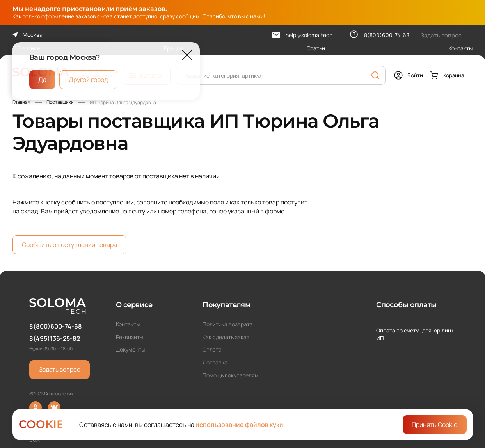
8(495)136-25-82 (55, 338)
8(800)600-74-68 (56, 326)
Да (42, 80)
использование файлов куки (239, 425)
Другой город (88, 80)
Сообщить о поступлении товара (69, 245)
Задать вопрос (60, 369)
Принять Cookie (434, 425)
